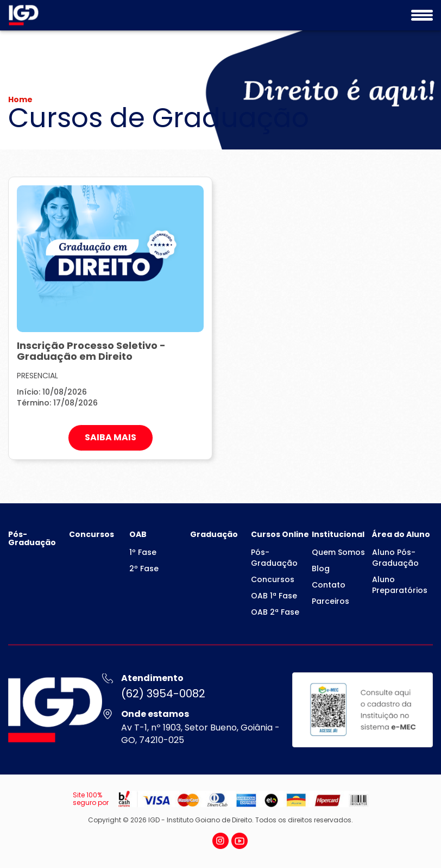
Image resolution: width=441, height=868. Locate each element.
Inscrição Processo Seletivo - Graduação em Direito (91, 351)
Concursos (92, 534)
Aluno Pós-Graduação (395, 558)
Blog (321, 569)
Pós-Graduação (32, 538)
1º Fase (143, 552)
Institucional (338, 534)
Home (20, 99)
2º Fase (144, 569)
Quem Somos (338, 552)
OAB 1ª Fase (274, 596)
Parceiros (330, 601)
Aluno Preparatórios (400, 585)
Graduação (214, 534)
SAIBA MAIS (111, 437)
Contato (329, 585)
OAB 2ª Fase (275, 612)
